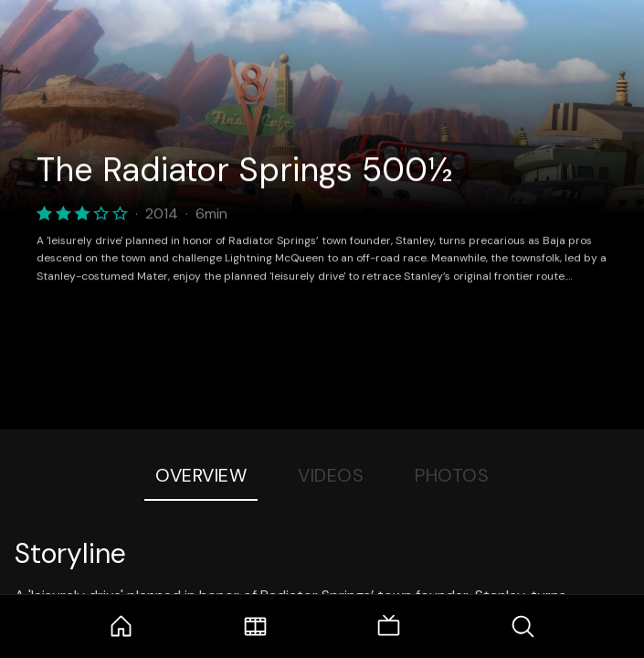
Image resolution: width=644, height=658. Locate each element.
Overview (201, 475)
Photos (452, 475)
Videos (331, 475)
